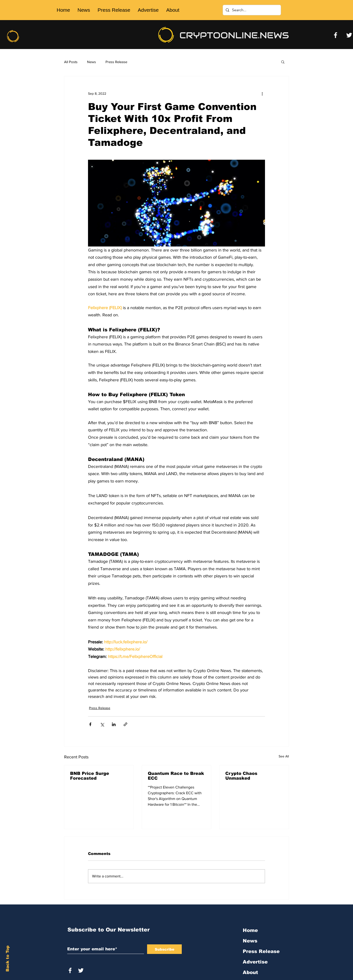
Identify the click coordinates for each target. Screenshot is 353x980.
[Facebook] (336, 35)
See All (284, 756)
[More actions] (262, 93)
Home (250, 930)
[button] (283, 62)
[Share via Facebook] (90, 724)
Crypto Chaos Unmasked (241, 776)
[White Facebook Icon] (70, 970)
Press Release (116, 62)
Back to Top (8, 959)
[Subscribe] (164, 949)
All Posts (71, 62)
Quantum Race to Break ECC (176, 776)
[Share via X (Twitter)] (102, 724)
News (91, 62)
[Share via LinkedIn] (114, 724)
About (250, 972)
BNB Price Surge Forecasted (90, 776)
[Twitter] (349, 35)
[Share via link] (125, 724)
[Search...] (251, 10)
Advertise (255, 962)
